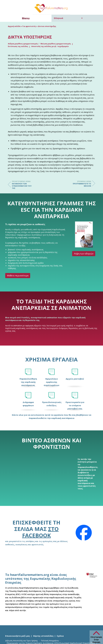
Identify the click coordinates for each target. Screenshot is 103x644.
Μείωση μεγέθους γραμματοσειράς (56, 44)
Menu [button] (26, 18)
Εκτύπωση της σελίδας (18, 46)
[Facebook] (84, 533)
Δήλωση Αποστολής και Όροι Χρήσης (21, 641)
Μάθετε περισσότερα (18, 276)
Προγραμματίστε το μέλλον (80, 184)
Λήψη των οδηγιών (84, 254)
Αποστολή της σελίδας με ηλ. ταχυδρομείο (50, 46)
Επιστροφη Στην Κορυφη (96, 640)
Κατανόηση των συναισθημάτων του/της (23, 185)
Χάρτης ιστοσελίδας (43, 636)
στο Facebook (40, 532)
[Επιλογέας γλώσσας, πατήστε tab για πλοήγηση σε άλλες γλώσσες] (68, 18)
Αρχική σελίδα (14, 26)
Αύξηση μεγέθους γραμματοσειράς (23, 44)
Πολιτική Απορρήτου (50, 641)
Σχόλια (60, 636)
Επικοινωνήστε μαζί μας (18, 636)
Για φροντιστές (29, 26)
